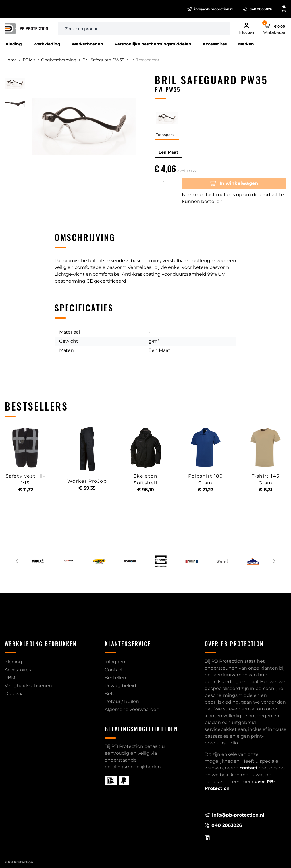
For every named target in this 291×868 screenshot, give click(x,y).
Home (13, 60)
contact (249, 768)
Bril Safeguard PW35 (105, 60)
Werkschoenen (87, 44)
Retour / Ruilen (122, 701)
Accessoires (215, 44)
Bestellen (115, 678)
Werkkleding (47, 44)
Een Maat (168, 152)
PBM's (31, 60)
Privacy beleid (120, 686)
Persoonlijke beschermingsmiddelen (153, 44)
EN (284, 11)
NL (284, 7)
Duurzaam (16, 694)
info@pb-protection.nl (210, 9)
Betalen (114, 694)
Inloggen (115, 662)
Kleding (14, 44)
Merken (246, 44)
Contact (114, 670)
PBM (10, 678)
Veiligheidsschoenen (28, 686)
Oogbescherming (61, 60)
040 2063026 (257, 9)
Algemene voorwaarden (132, 709)
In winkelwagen (234, 183)
